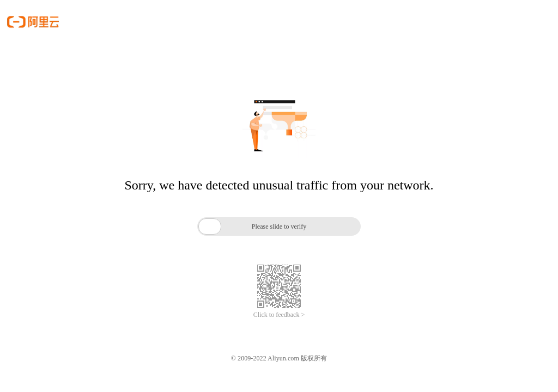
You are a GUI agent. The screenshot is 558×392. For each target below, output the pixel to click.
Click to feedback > (279, 315)
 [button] (210, 226)
